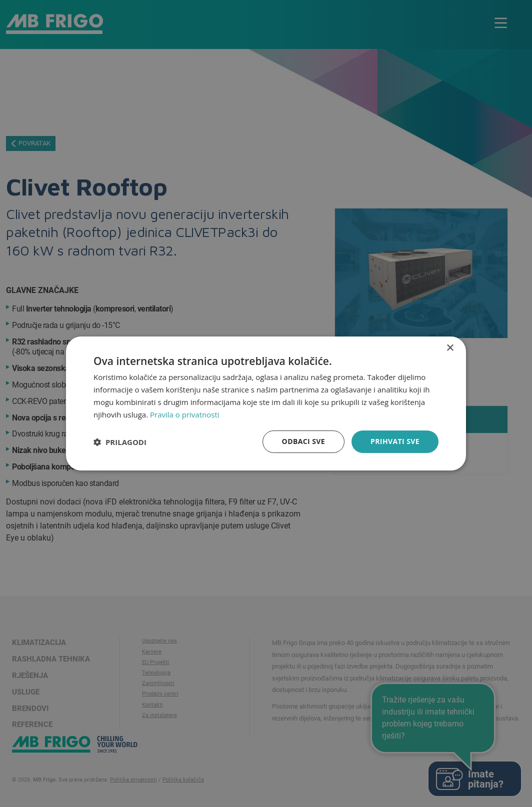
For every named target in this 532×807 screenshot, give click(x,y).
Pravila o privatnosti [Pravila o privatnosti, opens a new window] (184, 414)
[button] (120, 442)
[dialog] (266, 403)
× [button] (450, 348)
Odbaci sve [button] (303, 441)
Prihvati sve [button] (395, 441)
